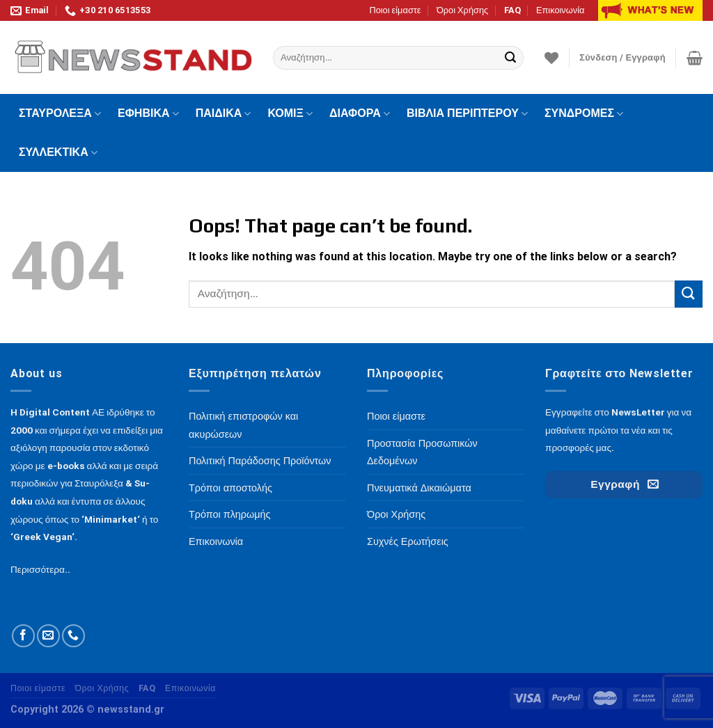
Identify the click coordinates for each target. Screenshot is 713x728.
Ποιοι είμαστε (395, 10)
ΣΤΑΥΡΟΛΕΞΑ (60, 113)
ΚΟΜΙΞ (290, 113)
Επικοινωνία (560, 10)
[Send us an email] (48, 636)
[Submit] (510, 58)
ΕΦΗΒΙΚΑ (148, 113)
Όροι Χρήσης (462, 10)
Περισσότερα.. (40, 569)
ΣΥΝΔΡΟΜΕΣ (584, 113)
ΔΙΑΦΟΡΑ (360, 113)
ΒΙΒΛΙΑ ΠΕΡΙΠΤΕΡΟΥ (467, 113)
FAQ (512, 10)
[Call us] (73, 636)
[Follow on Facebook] (23, 636)
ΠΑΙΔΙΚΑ (224, 113)
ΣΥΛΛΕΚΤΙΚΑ (58, 152)
